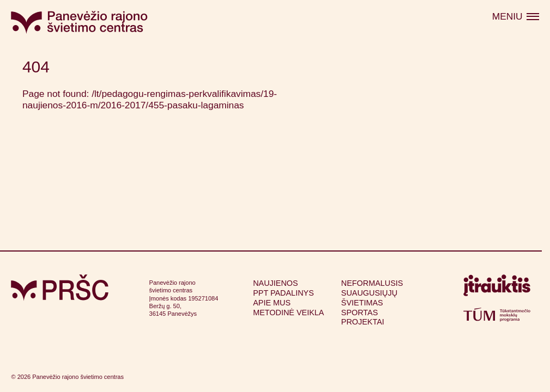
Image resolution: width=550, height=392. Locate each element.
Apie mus (272, 303)
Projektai (363, 322)
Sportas (360, 313)
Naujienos (275, 283)
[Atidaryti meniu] (515, 17)
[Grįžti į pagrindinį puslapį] (60, 288)
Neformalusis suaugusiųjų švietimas (372, 293)
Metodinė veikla (288, 313)
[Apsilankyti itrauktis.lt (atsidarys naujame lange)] (497, 288)
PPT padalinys (283, 293)
